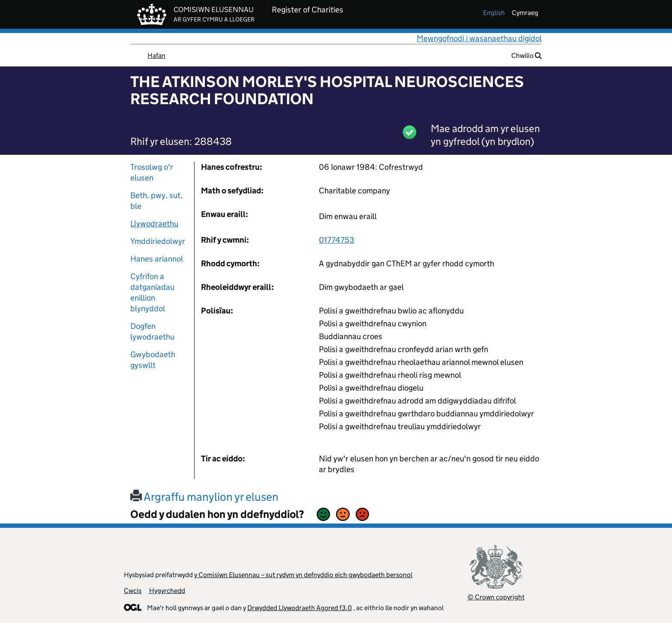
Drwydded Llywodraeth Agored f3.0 (300, 608)
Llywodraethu (154, 224)
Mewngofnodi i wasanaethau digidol (479, 38)
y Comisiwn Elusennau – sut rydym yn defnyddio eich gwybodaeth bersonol (303, 575)
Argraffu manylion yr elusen (204, 497)
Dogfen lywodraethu (152, 331)
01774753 (336, 240)
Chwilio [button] (526, 56)
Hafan (156, 56)
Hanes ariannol (157, 259)
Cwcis (133, 591)
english (494, 13)
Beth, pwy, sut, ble (156, 201)
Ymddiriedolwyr (158, 241)
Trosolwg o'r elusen (152, 172)
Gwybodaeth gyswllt (153, 360)
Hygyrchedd (167, 591)
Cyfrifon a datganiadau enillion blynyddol (152, 292)
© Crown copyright (496, 597)
